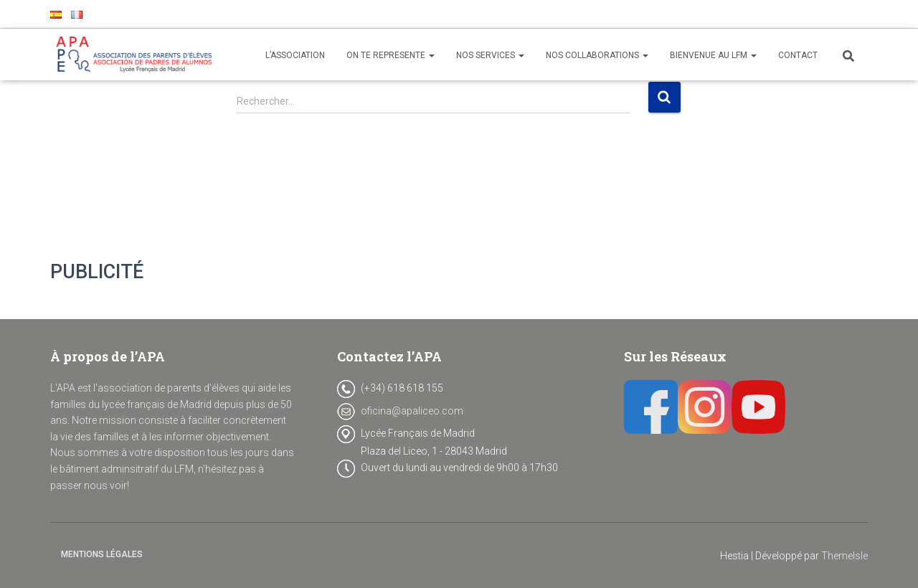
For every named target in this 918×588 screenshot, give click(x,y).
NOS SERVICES (490, 55)
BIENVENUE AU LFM (713, 55)
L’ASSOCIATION (295, 55)
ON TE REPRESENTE (391, 55)
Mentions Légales (102, 554)
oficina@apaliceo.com (412, 411)
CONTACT (798, 55)
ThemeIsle (844, 556)
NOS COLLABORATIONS (597, 55)
